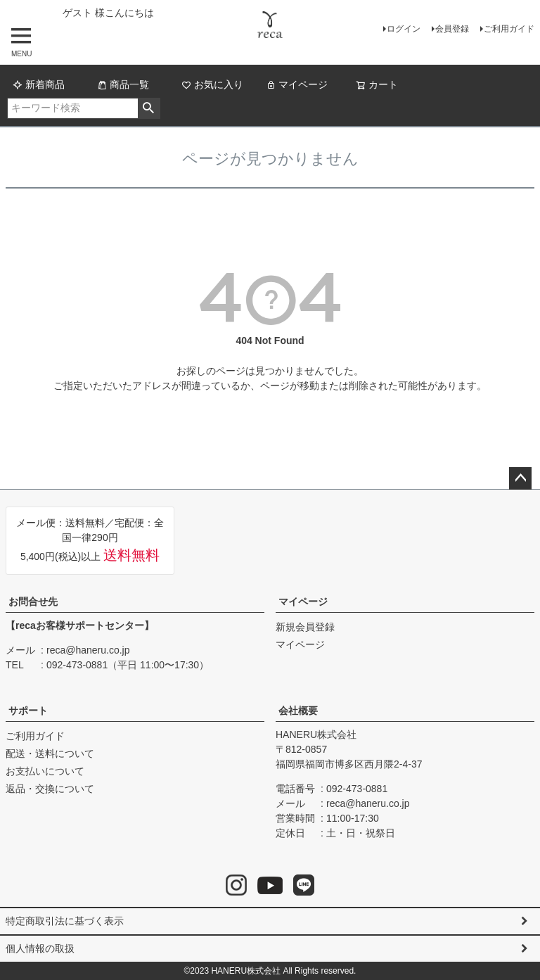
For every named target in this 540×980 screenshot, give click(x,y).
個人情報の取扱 (40, 948)
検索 (149, 108)
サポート (28, 711)
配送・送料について (50, 753)
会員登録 (452, 29)
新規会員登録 (305, 627)
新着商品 (39, 84)
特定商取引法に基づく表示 (65, 921)
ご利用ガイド (509, 29)
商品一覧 (123, 84)
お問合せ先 (33, 602)
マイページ (297, 84)
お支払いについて (45, 771)
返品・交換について (50, 789)
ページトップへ (520, 478)
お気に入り (212, 84)
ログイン (404, 29)
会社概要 (298, 711)
